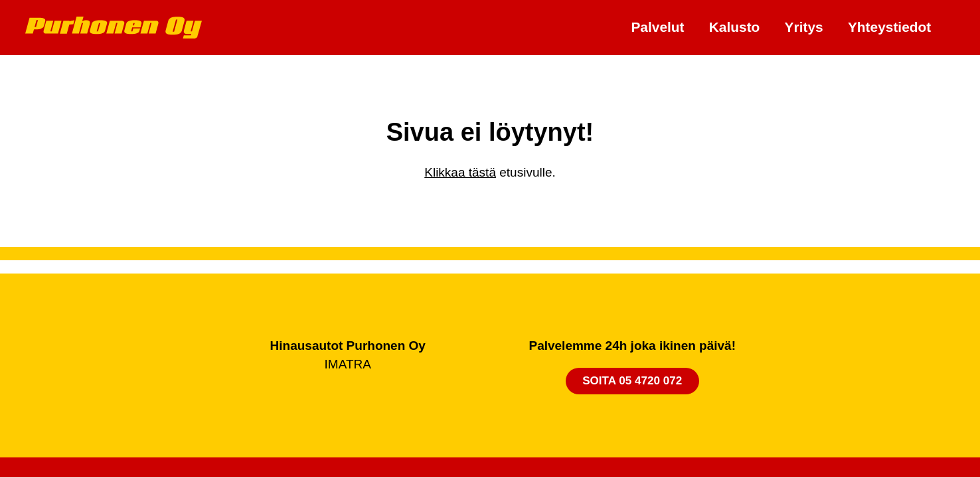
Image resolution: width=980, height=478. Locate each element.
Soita (632, 381)
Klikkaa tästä (460, 172)
